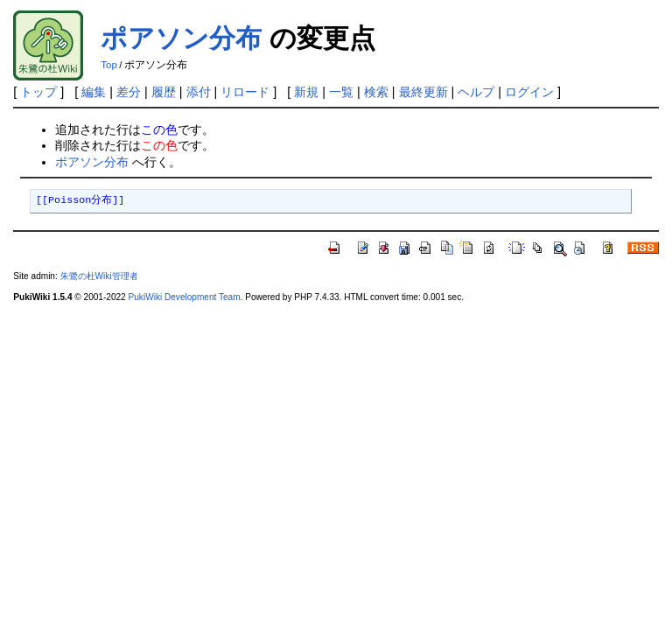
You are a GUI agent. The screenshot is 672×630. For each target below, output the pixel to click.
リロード (245, 92)
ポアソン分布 (181, 38)
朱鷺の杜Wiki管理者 (99, 276)
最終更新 (423, 92)
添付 (199, 92)
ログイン (529, 92)
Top (109, 65)
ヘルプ (476, 92)
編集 (94, 92)
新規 (306, 92)
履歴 (164, 92)
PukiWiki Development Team (185, 297)
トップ (38, 92)
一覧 (341, 92)
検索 (376, 92)
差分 (129, 92)
